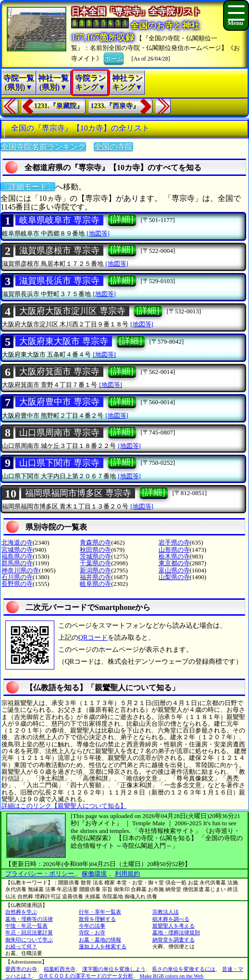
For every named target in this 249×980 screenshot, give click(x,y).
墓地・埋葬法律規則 (176, 932)
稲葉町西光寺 (60, 969)
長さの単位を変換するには (184, 969)
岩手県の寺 (174, 542)
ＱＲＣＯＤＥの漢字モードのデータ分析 (86, 976)
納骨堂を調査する (174, 940)
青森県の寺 (95, 542)
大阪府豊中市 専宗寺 (59, 402)
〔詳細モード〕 (28, 187)
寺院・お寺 (92, 932)
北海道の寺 (17, 542)
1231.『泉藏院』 (59, 106)
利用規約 (127, 874)
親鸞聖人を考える (174, 926)
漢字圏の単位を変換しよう (114, 969)
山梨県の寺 (174, 577)
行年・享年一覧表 (100, 912)
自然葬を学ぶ (21, 912)
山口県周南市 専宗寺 (59, 433)
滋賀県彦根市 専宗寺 (59, 250)
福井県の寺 (95, 577)
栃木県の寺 (174, 556)
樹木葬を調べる (171, 919)
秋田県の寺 (95, 550)
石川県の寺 (17, 577)
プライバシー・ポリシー (40, 874)
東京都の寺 (174, 563)
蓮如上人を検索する (103, 946)
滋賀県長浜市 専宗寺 (59, 281)
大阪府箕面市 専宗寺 (59, 372)
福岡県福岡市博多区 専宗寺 (78, 493)
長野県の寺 (17, 584)
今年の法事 (92, 926)
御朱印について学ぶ (29, 940)
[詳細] (122, 219)
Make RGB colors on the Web (172, 976)
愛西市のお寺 (21, 969)
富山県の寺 (174, 570)
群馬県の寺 (17, 563)
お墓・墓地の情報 (100, 940)
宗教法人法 (166, 912)
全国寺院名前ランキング (43, 147)
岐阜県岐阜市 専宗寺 (59, 220)
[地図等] (98, 233)
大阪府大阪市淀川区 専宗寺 (72, 311)
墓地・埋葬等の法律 (29, 919)
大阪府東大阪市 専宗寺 (64, 341)
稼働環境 (94, 874)
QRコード (93, 638)
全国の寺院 (113, 147)
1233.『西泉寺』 (115, 106)
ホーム (114, 58)
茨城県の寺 (95, 556)
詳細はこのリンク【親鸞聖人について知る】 (64, 806)
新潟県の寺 (95, 570)
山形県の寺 (174, 550)
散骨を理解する (97, 919)
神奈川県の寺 (20, 570)
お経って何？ (21, 946)
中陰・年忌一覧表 (26, 926)
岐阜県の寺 (95, 584)
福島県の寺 (17, 556)
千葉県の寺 (95, 563)
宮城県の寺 (17, 550)
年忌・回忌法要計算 (29, 932)
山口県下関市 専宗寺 (59, 463)
